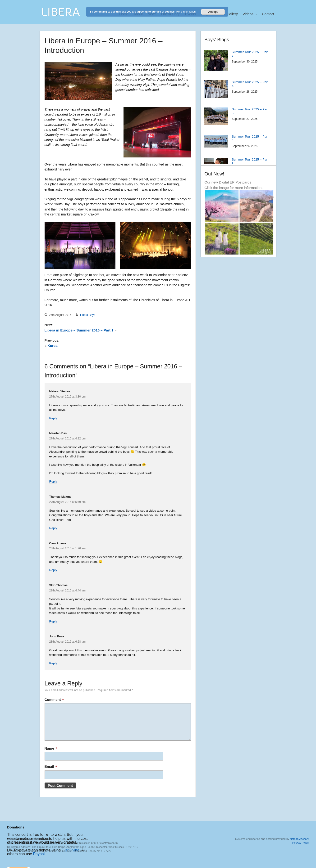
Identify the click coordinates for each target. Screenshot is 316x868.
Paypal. (39, 854)
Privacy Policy (301, 843)
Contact (268, 14)
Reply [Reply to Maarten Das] (53, 481)
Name (51, 748)
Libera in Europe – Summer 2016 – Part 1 (79, 330)
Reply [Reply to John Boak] (53, 663)
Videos (248, 14)
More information (186, 12)
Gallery (232, 14)
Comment (54, 700)
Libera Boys (88, 315)
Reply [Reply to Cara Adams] (53, 570)
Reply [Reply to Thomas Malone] (53, 528)
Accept (213, 12)
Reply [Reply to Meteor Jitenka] (53, 418)
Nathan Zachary (299, 839)
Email (51, 767)
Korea (53, 346)
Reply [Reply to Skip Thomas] (53, 621)
